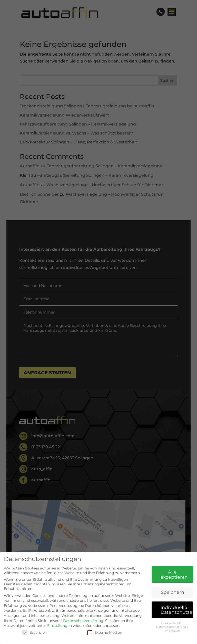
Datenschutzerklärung (83, 621)
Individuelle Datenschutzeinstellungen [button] (177, 610)
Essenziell (35, 632)
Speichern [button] (173, 592)
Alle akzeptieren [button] (174, 574)
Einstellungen (60, 626)
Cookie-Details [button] (172, 623)
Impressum (173, 631)
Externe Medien (105, 632)
